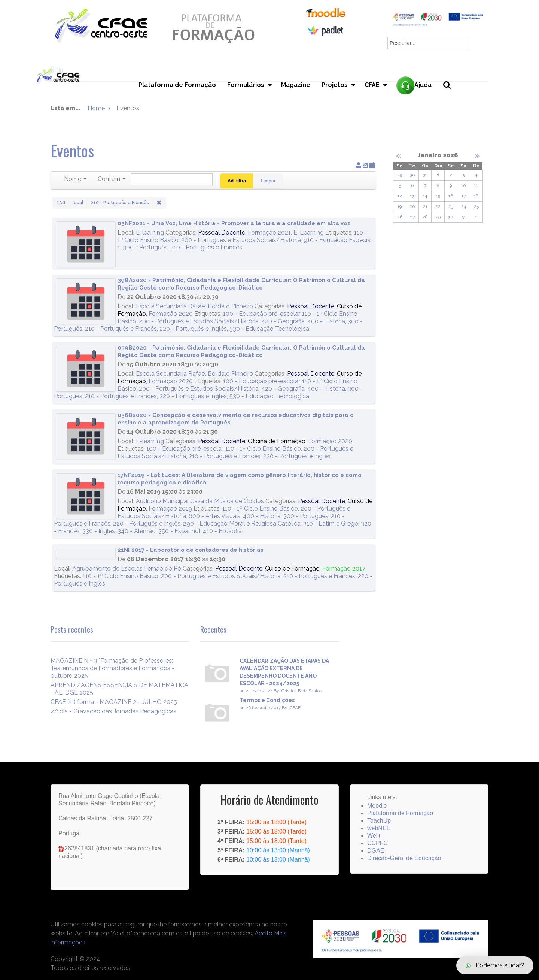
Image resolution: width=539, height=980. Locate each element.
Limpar (268, 181)
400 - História (326, 321)
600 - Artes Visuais (214, 516)
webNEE (379, 828)
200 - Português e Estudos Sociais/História (241, 240)
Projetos (335, 85)
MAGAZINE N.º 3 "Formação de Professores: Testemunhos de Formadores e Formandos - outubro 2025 (112, 668)
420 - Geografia (283, 321)
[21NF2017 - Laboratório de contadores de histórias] (86, 554)
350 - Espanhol (179, 531)
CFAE (372, 85)
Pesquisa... (451, 98)
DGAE (376, 851)
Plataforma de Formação (177, 85)
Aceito (264, 933)
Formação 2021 (269, 232)
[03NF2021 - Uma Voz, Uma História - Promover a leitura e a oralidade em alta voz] (86, 244)
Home (96, 108)
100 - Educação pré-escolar (261, 314)
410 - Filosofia (222, 531)
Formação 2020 (171, 314)
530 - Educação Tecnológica (269, 329)
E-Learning (309, 232)
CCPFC (377, 843)
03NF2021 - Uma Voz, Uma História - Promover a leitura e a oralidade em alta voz (234, 223)
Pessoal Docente (222, 232)
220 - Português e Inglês (193, 329)
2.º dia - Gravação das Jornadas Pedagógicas (113, 711)
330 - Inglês (99, 531)
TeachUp (379, 821)
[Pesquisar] (172, 179)
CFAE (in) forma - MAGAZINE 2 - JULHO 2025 (114, 702)
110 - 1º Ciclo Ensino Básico (263, 449)
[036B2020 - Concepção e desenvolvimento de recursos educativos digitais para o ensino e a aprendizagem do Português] (86, 436)
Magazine (296, 85)
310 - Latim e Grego (331, 524)
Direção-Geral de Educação (404, 858)
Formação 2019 (170, 509)
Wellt (374, 836)
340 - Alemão (137, 531)
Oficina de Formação (277, 441)
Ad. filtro (237, 181)
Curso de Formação (292, 568)
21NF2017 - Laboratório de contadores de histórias (191, 550)
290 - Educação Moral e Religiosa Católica (242, 524)
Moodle (377, 806)
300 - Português (145, 247)
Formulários (246, 85)
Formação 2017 (344, 568)
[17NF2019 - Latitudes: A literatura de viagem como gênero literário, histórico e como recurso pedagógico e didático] (86, 496)
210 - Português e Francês (206, 247)
